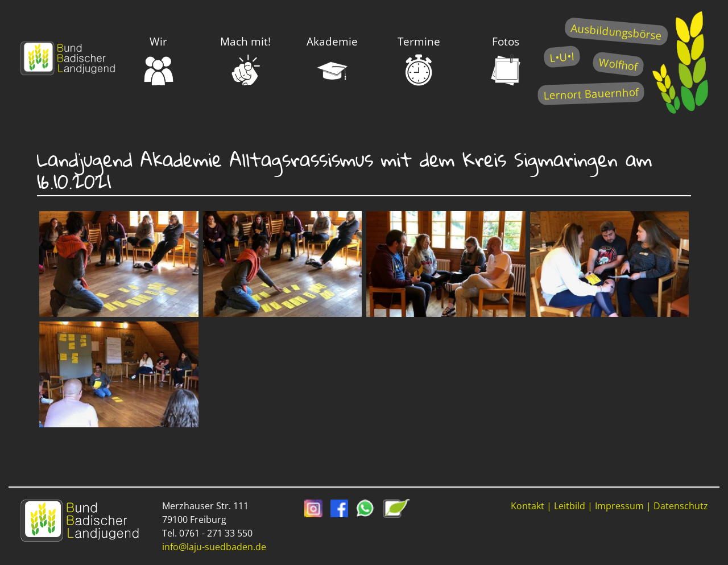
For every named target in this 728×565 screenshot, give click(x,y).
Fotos (506, 60)
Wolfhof (618, 64)
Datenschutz (681, 506)
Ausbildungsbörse (616, 32)
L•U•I (562, 57)
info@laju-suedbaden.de (214, 547)
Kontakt (528, 506)
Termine (419, 60)
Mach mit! (245, 60)
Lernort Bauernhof (591, 94)
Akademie (332, 60)
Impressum (619, 506)
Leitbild (570, 506)
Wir (159, 60)
